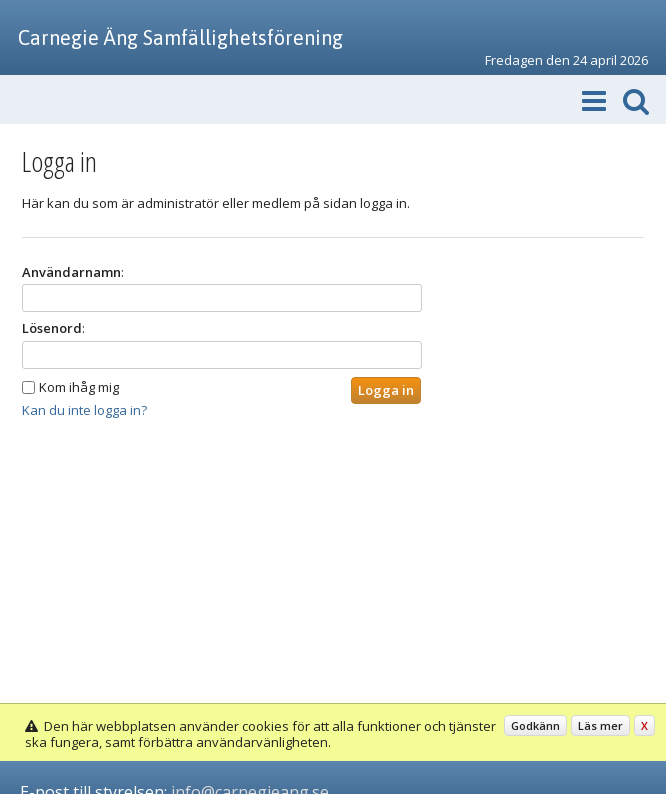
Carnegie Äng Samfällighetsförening (180, 37)
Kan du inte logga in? (84, 410)
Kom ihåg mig (79, 387)
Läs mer (600, 725)
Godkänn (535, 725)
